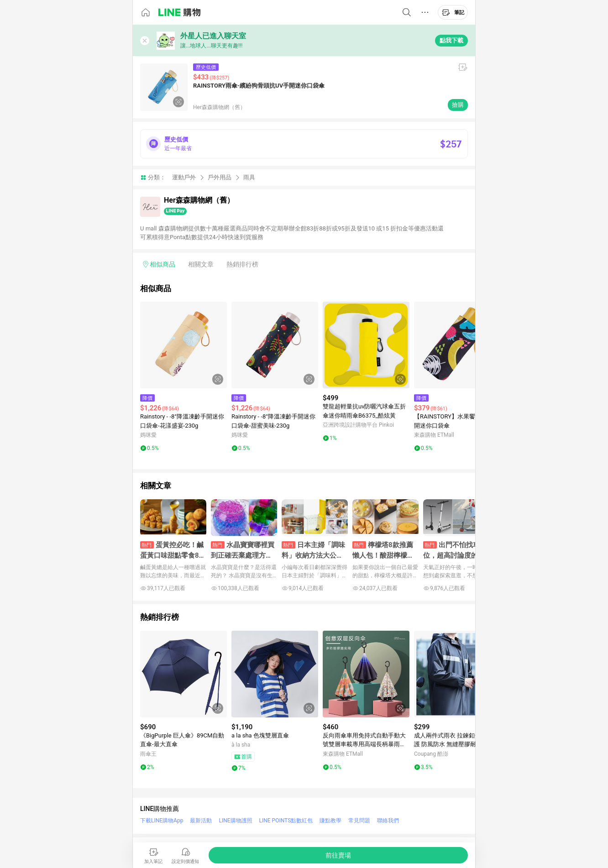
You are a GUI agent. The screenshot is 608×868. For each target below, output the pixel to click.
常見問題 (359, 821)
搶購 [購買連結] (458, 105)
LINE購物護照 (235, 821)
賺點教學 (330, 821)
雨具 (249, 177)
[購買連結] (338, 855)
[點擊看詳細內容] (183, 345)
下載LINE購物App (162, 821)
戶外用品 (220, 177)
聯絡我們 (388, 821)
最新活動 (201, 821)
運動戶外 (184, 177)
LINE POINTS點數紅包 (286, 821)
